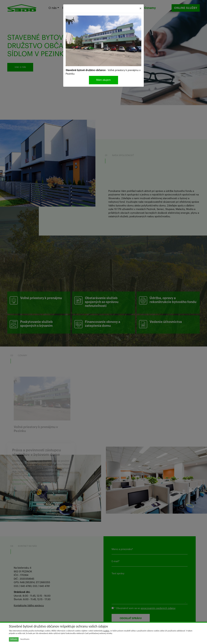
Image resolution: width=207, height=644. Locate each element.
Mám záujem (103, 80)
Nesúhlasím (25, 639)
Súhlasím (14, 639)
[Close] (140, 9)
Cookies (106, 631)
